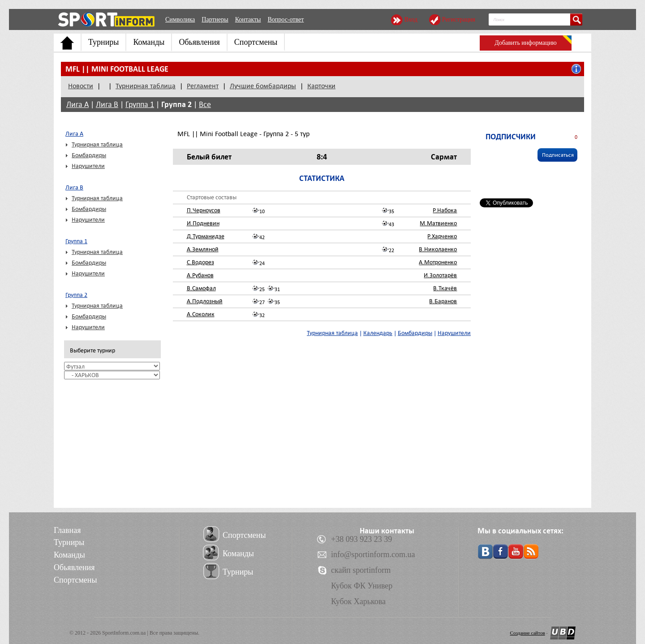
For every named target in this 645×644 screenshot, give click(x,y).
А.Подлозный (205, 301)
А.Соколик (201, 314)
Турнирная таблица (146, 86)
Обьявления (199, 42)
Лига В (107, 105)
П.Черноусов (204, 210)
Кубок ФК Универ (362, 586)
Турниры (103, 42)
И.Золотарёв (440, 275)
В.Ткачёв (445, 288)
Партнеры (215, 19)
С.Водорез (200, 262)
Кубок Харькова (358, 601)
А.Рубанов (200, 275)
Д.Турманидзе (206, 236)
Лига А (77, 105)
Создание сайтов (528, 633)
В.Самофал (201, 288)
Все (205, 105)
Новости (81, 86)
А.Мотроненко (438, 262)
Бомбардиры (89, 155)
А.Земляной (203, 249)
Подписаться (558, 155)
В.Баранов (443, 301)
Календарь (378, 333)
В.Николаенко (438, 249)
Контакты (248, 19)
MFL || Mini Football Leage (117, 69)
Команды (149, 42)
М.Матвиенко (438, 223)
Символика (180, 19)
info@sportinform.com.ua (373, 554)
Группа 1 (140, 105)
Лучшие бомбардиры (263, 86)
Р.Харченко (442, 236)
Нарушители (88, 166)
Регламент (203, 86)
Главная (67, 530)
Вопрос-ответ (286, 19)
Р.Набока (445, 210)
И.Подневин (203, 223)
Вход (411, 19)
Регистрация (459, 19)
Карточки (321, 86)
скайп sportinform (361, 570)
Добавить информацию (525, 43)
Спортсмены (256, 42)
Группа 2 (176, 104)
